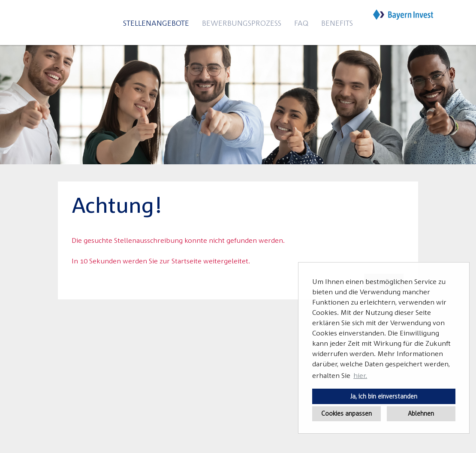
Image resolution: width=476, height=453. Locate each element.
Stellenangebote (156, 23)
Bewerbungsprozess (242, 23)
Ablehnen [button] (421, 413)
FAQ (301, 23)
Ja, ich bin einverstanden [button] (384, 396)
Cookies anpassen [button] (346, 413)
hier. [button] (360, 375)
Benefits (337, 23)
